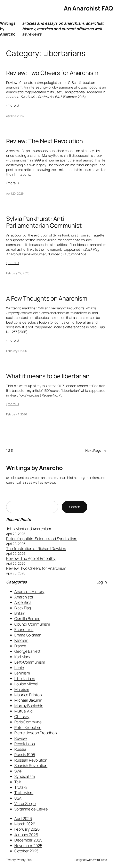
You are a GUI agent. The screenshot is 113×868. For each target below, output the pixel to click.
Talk (18, 782)
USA (18, 798)
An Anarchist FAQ (88, 8)
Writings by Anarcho (34, 468)
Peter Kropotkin (28, 727)
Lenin (19, 668)
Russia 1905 (25, 755)
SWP (18, 771)
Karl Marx (22, 657)
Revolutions (25, 744)
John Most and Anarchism (29, 529)
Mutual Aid (23, 711)
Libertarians (25, 679)
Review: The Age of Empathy (31, 558)
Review (21, 738)
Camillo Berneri (27, 619)
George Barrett (27, 651)
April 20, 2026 (15, 116)
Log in (102, 582)
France (20, 646)
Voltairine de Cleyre (31, 809)
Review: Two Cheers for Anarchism (52, 73)
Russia (20, 749)
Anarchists (24, 597)
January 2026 (26, 835)
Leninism (22, 673)
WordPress (100, 860)
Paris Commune (28, 722)
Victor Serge (25, 803)
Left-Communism (30, 662)
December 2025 (28, 840)
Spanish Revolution (31, 765)
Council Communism (32, 624)
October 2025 (26, 851)
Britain (20, 613)
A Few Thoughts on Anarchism (47, 298)
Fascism (21, 640)
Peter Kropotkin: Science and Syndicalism (42, 539)
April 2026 (23, 818)
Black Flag (23, 608)
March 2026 (25, 824)
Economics (24, 629)
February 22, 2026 (18, 273)
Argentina (23, 602)
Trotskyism (24, 793)
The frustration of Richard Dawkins (36, 549)
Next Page (96, 450)
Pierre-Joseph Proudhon (36, 733)
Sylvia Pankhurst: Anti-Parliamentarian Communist (44, 222)
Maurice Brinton (28, 695)
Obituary (22, 717)
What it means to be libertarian (48, 376)
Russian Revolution (31, 760)
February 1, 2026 (17, 351)
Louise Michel (26, 684)
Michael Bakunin (28, 700)
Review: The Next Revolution (45, 141)
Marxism (22, 689)
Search (75, 507)
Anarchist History (29, 591)
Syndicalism (25, 776)
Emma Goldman (28, 635)
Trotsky (21, 787)
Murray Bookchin (29, 706)
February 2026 (27, 829)
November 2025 (28, 846)
